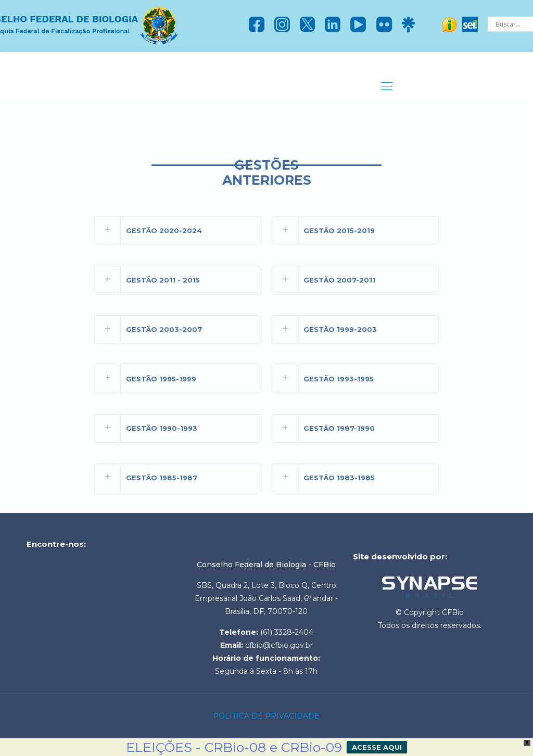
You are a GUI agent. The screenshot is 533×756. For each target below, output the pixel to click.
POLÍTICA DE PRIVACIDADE (266, 716)
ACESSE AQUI (377, 747)
